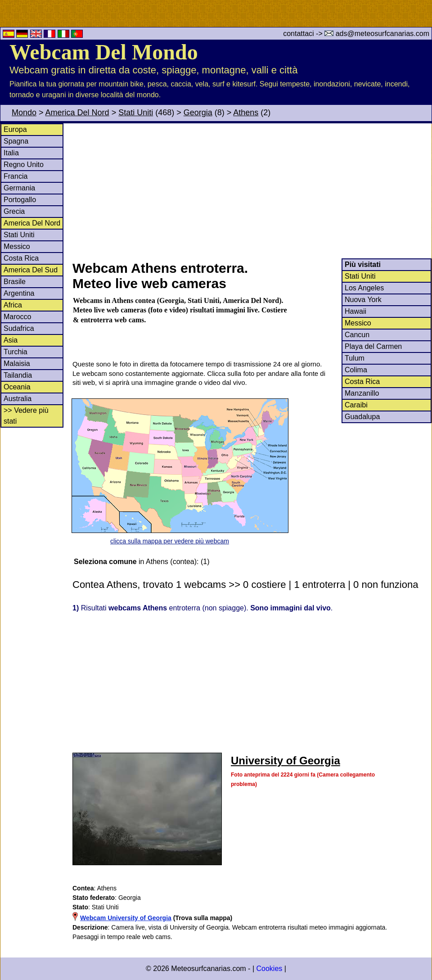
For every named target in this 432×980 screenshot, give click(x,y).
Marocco (17, 317)
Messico (17, 246)
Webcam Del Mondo (104, 52)
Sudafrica (19, 328)
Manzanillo (362, 393)
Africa (13, 305)
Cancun (357, 335)
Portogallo (20, 200)
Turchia (16, 352)
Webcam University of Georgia (126, 918)
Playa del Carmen (373, 346)
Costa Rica (21, 258)
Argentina (19, 293)
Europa (15, 129)
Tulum (355, 358)
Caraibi (356, 405)
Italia (11, 153)
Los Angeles (364, 288)
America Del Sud (31, 270)
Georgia (198, 113)
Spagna (16, 141)
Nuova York (363, 300)
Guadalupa (362, 417)
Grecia (14, 211)
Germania (19, 188)
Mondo (24, 113)
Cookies (269, 969)
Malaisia (17, 364)
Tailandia (18, 375)
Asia (11, 340)
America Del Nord (77, 113)
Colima (356, 370)
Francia (16, 176)
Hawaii (355, 311)
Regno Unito (24, 165)
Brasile (15, 282)
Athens (246, 113)
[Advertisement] (252, 191)
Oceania (17, 387)
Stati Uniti (136, 113)
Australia (18, 399)
